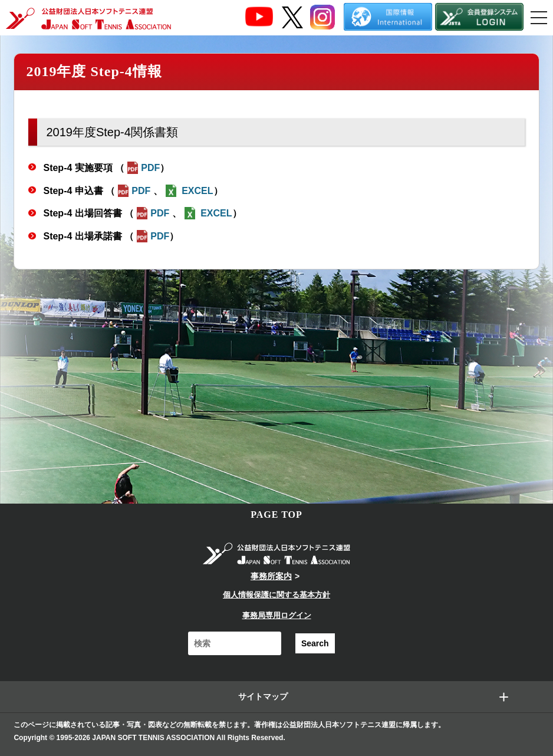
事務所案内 (271, 576)
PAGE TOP (276, 515)
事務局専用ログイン (277, 615)
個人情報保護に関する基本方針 (276, 595)
